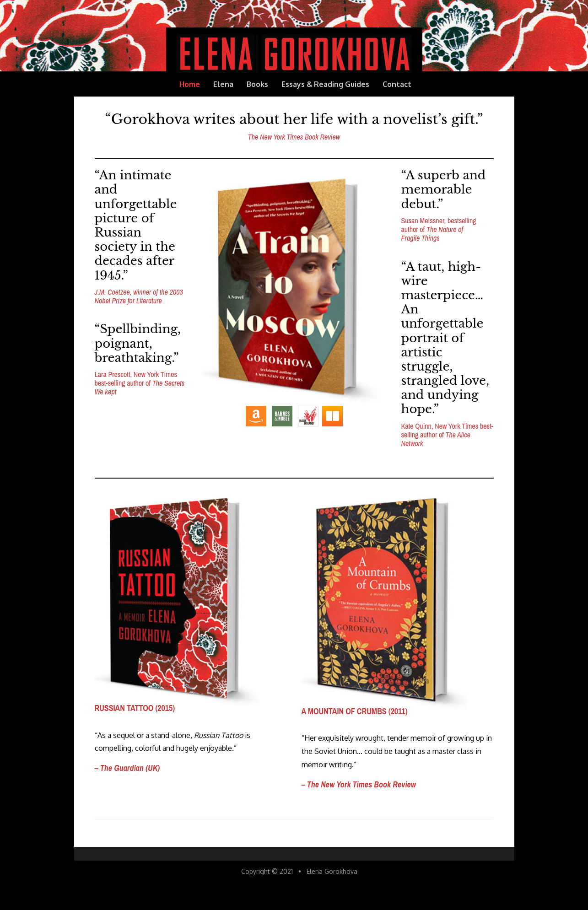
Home (190, 84)
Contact (397, 84)
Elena (223, 84)
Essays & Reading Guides (325, 84)
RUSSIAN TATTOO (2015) (135, 708)
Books (257, 84)
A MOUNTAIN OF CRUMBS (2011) (355, 711)
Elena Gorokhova (332, 871)
